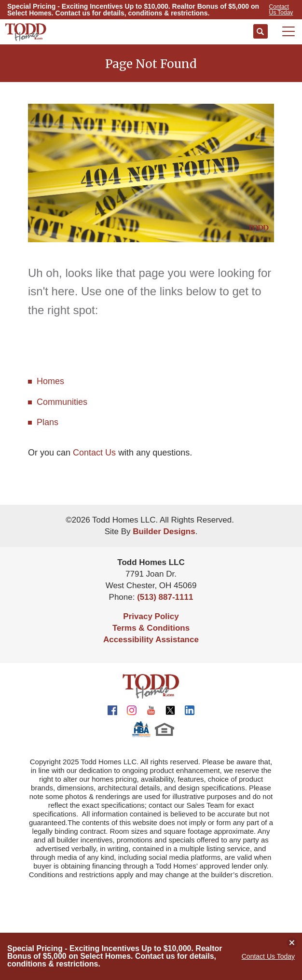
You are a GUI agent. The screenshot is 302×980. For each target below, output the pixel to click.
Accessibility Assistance (151, 640)
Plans (48, 422)
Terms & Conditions (151, 628)
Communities (62, 402)
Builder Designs (164, 531)
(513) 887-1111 (165, 597)
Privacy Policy (151, 616)
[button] (261, 32)
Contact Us (94, 453)
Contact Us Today (268, 956)
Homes (50, 381)
